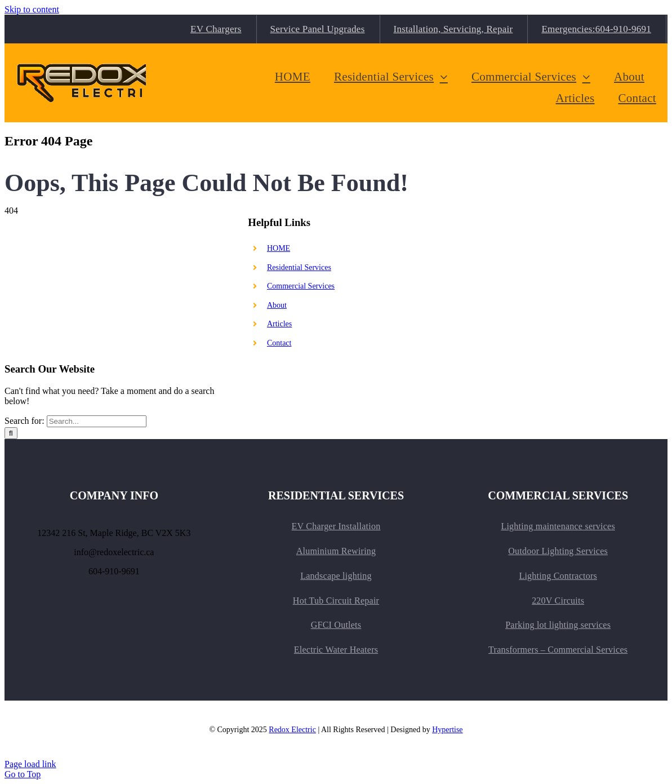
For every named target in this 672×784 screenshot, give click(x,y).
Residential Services (299, 267)
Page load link (30, 764)
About (277, 305)
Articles (279, 324)
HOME (279, 248)
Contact (279, 343)
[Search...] (97, 421)
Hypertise (447, 730)
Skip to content (32, 9)
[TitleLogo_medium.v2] (86, 60)
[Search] (11, 433)
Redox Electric (292, 730)
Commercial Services (301, 286)
